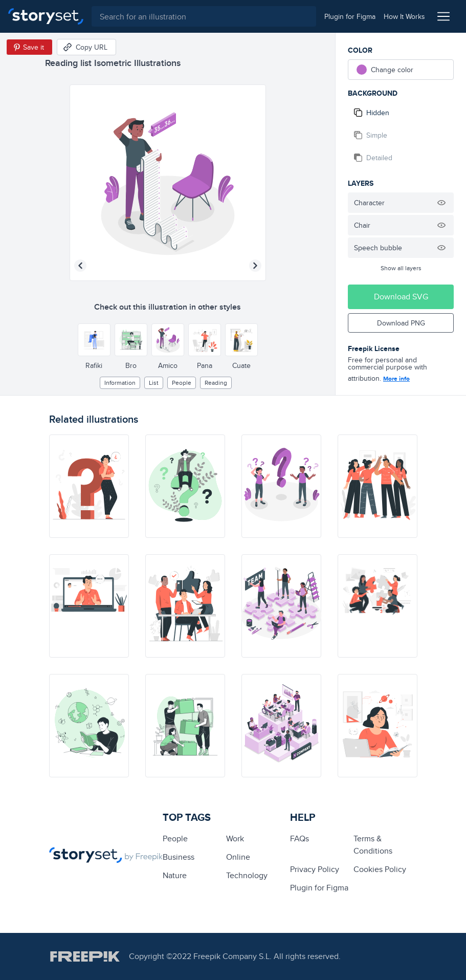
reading (216, 383)
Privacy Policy (315, 869)
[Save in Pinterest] (29, 47)
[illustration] (89, 486)
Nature (175, 875)
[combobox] (204, 16)
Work (235, 839)
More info (396, 379)
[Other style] (94, 340)
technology (247, 875)
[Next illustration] (255, 266)
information (120, 383)
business (179, 857)
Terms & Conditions (373, 845)
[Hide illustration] (441, 203)
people (182, 383)
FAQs (299, 839)
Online (238, 857)
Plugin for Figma (319, 888)
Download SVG (401, 297)
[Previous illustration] (80, 266)
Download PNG (401, 323)
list (154, 383)
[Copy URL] (86, 47)
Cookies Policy (380, 869)
